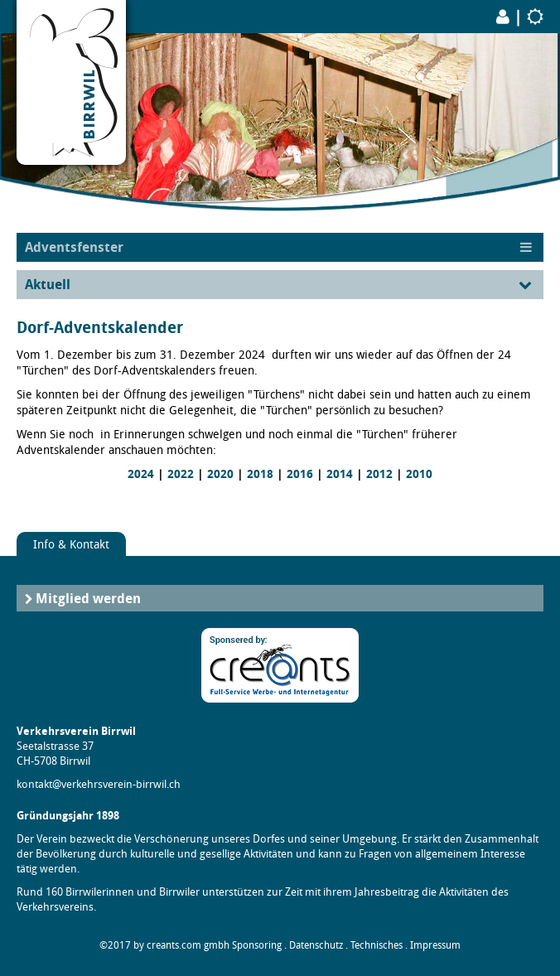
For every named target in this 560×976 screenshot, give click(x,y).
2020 (220, 474)
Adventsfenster (74, 247)
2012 (379, 474)
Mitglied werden (88, 598)
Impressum (435, 945)
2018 (260, 474)
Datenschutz (316, 945)
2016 (300, 474)
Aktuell (48, 284)
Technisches (377, 945)
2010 (419, 474)
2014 (340, 474)
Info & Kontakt (71, 544)
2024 (141, 474)
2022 (181, 474)
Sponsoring (257, 945)
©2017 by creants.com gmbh (164, 945)
